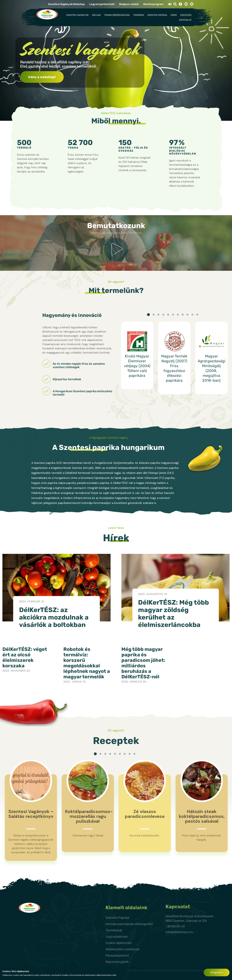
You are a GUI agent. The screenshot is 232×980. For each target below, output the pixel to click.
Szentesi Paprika (157, 15)
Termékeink (114, 930)
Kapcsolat (185, 20)
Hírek (174, 15)
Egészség (186, 15)
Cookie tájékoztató (119, 943)
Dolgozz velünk (129, 4)
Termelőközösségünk (117, 15)
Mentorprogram (153, 4)
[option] (137, 355)
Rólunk (96, 15)
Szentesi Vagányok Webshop (66, 4)
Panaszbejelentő (117, 955)
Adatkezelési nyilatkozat (123, 949)
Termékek (139, 15)
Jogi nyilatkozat (117, 936)
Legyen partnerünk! (102, 4)
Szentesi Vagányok (77, 15)
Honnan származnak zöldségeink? (129, 924)
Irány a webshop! (42, 77)
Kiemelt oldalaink (127, 908)
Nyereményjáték (117, 962)
